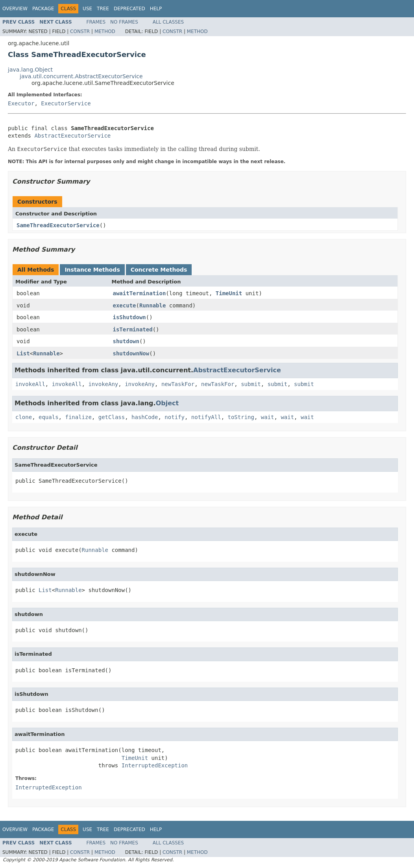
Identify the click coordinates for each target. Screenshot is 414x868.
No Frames (124, 22)
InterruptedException (155, 765)
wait (268, 417)
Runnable (152, 305)
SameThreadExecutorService (58, 225)
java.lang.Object (30, 70)
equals (49, 417)
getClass (112, 417)
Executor (21, 103)
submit (251, 384)
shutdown (126, 341)
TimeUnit (229, 293)
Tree (103, 9)
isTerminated (133, 329)
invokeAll (30, 384)
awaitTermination (140, 293)
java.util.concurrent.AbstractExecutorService (81, 76)
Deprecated (129, 9)
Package (43, 9)
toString (241, 417)
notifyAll (206, 417)
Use (87, 9)
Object (167, 403)
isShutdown (129, 317)
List (23, 353)
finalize (78, 417)
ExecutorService (66, 103)
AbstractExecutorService (72, 136)
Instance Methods (92, 270)
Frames (96, 22)
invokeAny (103, 384)
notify (175, 417)
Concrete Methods (159, 270)
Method (105, 31)
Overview (15, 9)
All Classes (168, 22)
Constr (80, 31)
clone (24, 417)
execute (125, 305)
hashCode (145, 417)
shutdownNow (131, 353)
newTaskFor (178, 384)
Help (156, 9)
